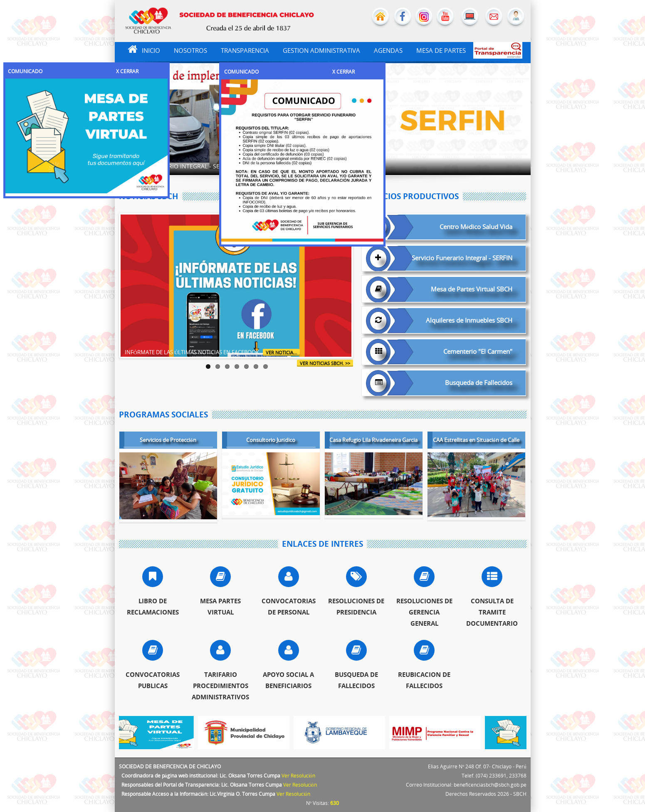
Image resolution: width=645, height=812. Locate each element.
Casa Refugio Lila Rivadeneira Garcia (373, 441)
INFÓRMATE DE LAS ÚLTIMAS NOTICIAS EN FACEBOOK (194, 352)
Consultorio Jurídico (271, 441)
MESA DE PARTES (441, 50)
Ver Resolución (298, 776)
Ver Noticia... (281, 352)
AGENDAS (388, 50)
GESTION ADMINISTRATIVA (321, 50)
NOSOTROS (190, 50)
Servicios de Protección (168, 441)
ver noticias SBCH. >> (325, 363)
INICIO (140, 49)
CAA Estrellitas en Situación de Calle (476, 441)
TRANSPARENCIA (245, 50)
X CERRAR (127, 71)
